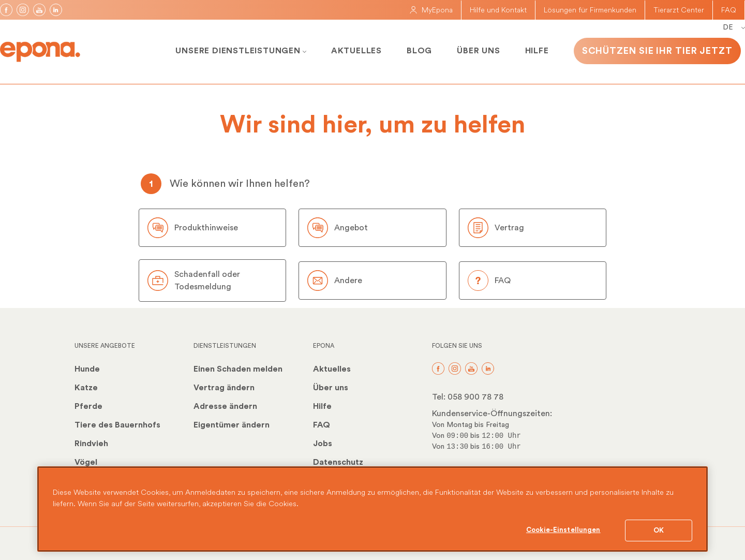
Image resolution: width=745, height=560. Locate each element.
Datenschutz (338, 462)
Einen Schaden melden (238, 369)
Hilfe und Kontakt (498, 10)
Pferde (88, 406)
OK (659, 530)
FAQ (729, 10)
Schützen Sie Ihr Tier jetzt (657, 51)
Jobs (323, 444)
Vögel (86, 462)
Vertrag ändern (224, 388)
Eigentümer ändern (232, 425)
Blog (419, 51)
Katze (86, 388)
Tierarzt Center (679, 10)
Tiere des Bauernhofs (117, 425)
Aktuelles (356, 51)
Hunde (87, 369)
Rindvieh (91, 444)
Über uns (478, 51)
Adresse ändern (225, 406)
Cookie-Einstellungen (563, 530)
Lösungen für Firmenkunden (590, 10)
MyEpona (431, 10)
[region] (373, 509)
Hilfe (537, 51)
